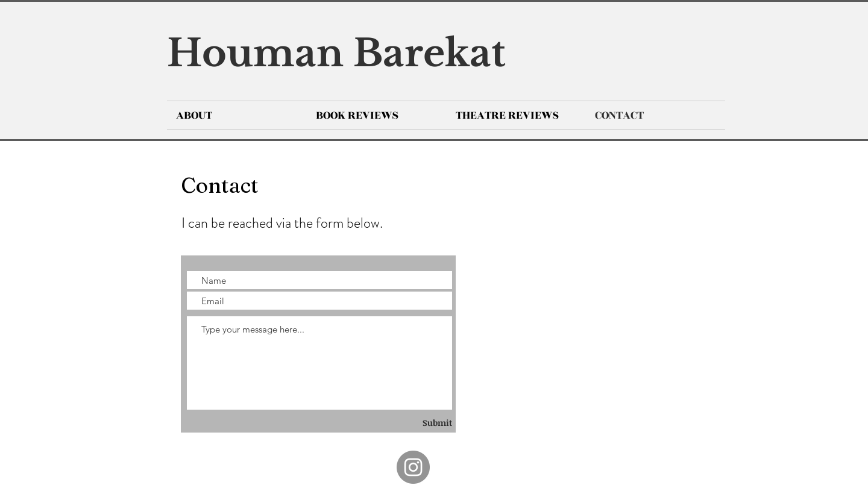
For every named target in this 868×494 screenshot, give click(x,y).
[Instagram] (413, 467)
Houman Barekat (336, 53)
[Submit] (419, 423)
